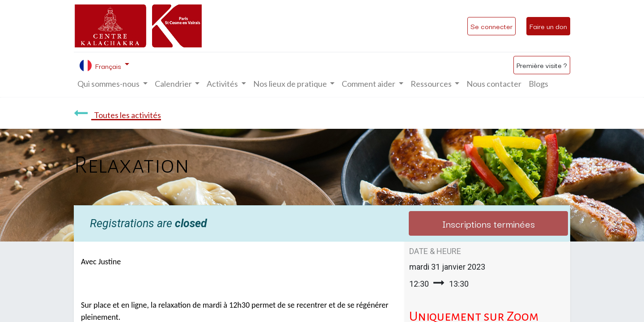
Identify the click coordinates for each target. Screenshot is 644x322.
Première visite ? (542, 65)
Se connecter (491, 26)
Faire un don (548, 26)
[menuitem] (494, 84)
